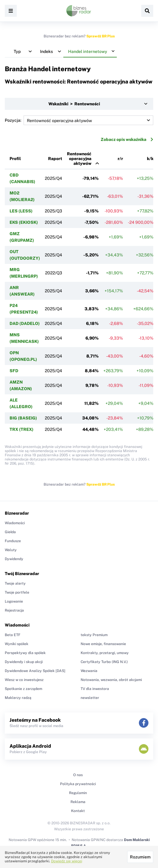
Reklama (78, 802)
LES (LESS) (21, 211)
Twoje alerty (15, 583)
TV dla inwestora (95, 689)
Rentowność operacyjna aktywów (79, 159)
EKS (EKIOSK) (24, 222)
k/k (150, 159)
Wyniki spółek (17, 644)
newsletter (90, 698)
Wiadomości (15, 523)
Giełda (10, 532)
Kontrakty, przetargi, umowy (105, 653)
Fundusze (13, 541)
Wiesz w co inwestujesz (24, 680)
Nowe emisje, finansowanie (103, 644)
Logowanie (14, 601)
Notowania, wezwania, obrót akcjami (111, 680)
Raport (55, 159)
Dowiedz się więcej (67, 861)
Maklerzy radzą (18, 698)
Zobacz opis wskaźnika (127, 139)
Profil (15, 159)
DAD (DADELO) (25, 323)
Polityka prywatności (78, 784)
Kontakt (78, 811)
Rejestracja (14, 610)
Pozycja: (79, 120)
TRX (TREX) (22, 429)
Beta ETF (13, 635)
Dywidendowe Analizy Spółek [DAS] (35, 671)
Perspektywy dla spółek (25, 653)
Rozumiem (140, 857)
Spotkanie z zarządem (23, 689)
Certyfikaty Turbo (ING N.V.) (104, 662)
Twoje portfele (17, 592)
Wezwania (89, 671)
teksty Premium (94, 635)
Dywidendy (14, 559)
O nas (78, 775)
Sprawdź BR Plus (101, 36)
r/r (120, 159)
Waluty (11, 550)
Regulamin (78, 793)
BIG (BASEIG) (23, 418)
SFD (14, 371)
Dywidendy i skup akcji (24, 662)
